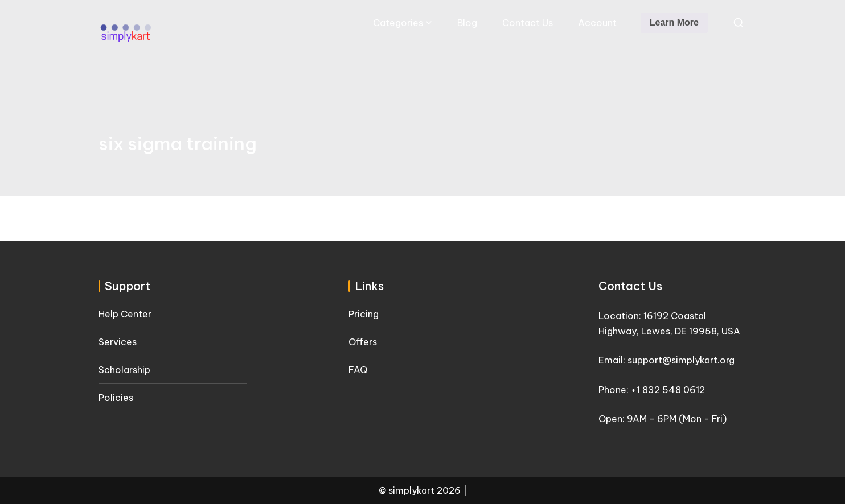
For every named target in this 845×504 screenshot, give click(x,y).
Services (118, 342)
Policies (116, 398)
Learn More (674, 22)
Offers (363, 342)
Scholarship (124, 370)
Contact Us (528, 23)
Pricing (364, 314)
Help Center (125, 314)
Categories (398, 23)
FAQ (358, 370)
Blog (467, 23)
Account (597, 23)
